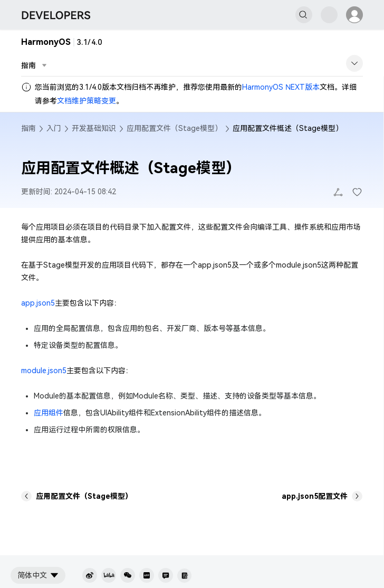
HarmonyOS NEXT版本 (281, 87)
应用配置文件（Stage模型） (174, 128)
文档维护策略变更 (87, 101)
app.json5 (38, 303)
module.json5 (44, 371)
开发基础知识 (94, 128)
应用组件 (49, 413)
